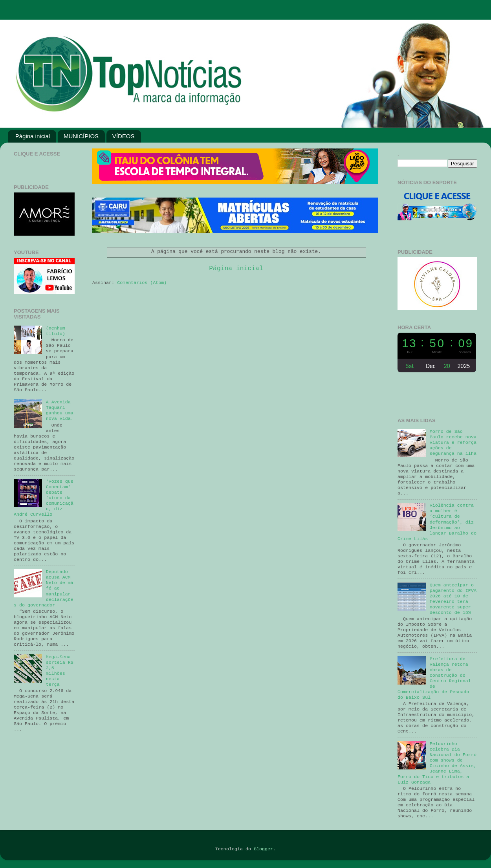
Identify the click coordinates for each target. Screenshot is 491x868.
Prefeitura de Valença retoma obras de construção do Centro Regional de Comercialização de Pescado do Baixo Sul (434, 678)
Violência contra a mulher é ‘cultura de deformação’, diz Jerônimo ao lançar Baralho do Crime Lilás (437, 522)
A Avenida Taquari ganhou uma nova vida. (60, 410)
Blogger (263, 849)
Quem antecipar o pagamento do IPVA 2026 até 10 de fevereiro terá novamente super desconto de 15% (453, 599)
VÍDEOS (124, 136)
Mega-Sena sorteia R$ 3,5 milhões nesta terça (60, 671)
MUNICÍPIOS (81, 136)
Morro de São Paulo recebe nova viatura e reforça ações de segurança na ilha (453, 443)
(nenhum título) (56, 331)
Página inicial (33, 136)
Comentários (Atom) (142, 283)
